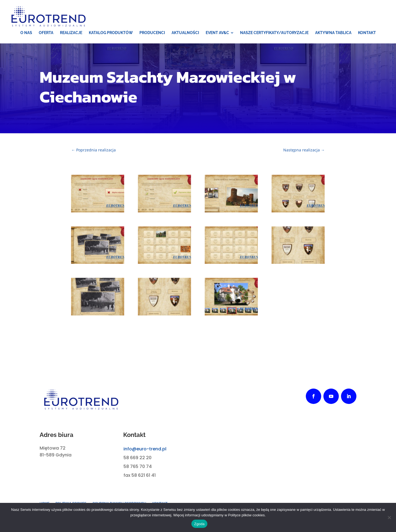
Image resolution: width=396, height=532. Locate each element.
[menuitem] (26, 33)
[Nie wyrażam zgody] (389, 517)
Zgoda (199, 524)
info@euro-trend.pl (145, 449)
